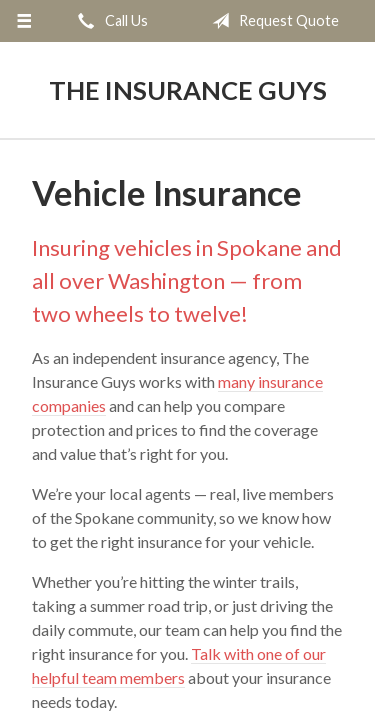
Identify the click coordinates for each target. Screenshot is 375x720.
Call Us (109, 21)
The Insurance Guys (188, 90)
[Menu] (24, 21)
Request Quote (271, 21)
